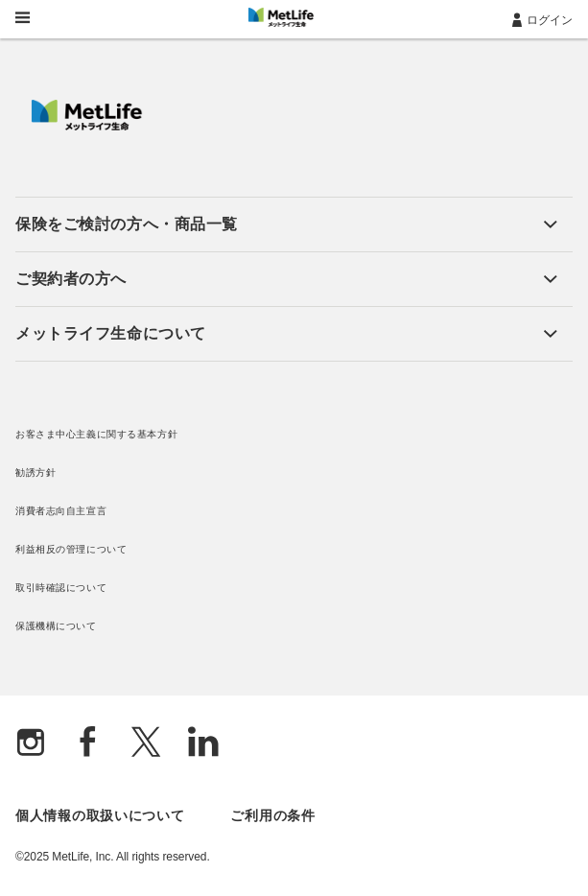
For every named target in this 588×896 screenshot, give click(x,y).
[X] (146, 744)
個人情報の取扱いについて (100, 815)
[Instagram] (31, 744)
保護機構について (56, 626)
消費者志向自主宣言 (61, 511)
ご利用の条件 (272, 815)
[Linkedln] (203, 744)
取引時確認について (61, 588)
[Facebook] (88, 744)
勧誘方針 (35, 472)
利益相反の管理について (71, 549)
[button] (287, 224)
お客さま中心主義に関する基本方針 (96, 434)
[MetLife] (87, 126)
